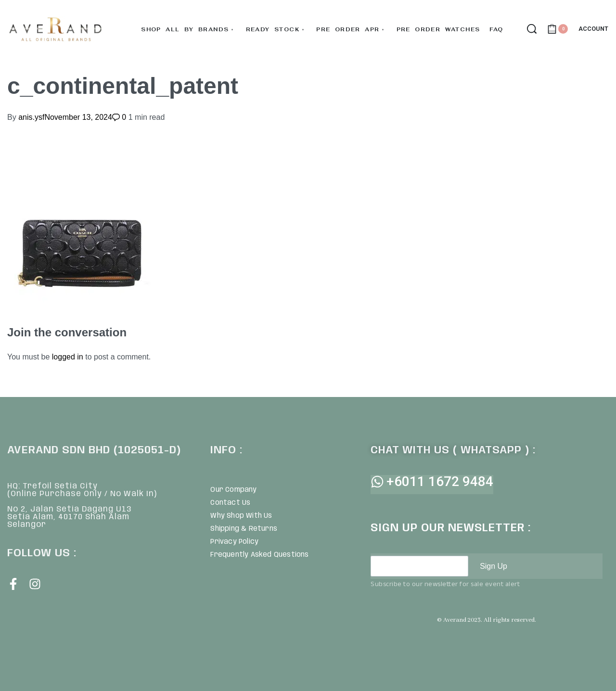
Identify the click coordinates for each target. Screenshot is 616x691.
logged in (68, 357)
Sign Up (494, 566)
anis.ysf (31, 117)
